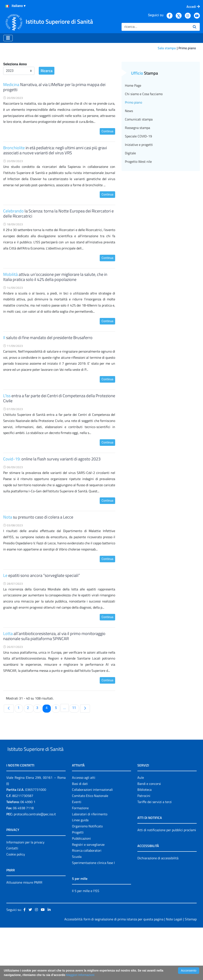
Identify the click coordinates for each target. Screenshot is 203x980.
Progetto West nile (138, 204)
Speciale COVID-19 (138, 179)
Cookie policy (16, 907)
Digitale (130, 196)
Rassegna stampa (137, 170)
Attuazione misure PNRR (24, 935)
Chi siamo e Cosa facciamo (144, 136)
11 (76, 750)
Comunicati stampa (139, 162)
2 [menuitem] (30, 750)
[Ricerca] (155, 27)
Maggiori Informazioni (80, 975)
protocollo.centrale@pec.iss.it (35, 866)
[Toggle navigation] (8, 38)
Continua (108, 174)
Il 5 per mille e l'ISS (86, 943)
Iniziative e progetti (139, 187)
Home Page (133, 128)
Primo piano (133, 145)
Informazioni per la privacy (25, 894)
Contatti (12, 901)
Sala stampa (167, 48)
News (129, 153)
